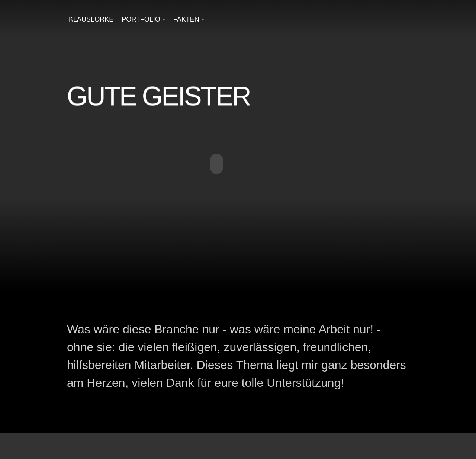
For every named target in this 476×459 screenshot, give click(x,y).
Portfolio (141, 19)
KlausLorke (91, 19)
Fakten (186, 19)
